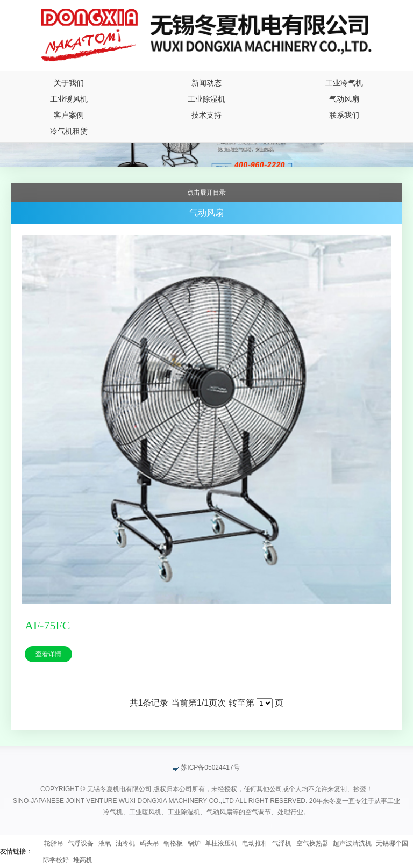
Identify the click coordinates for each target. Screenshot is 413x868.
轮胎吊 (54, 843)
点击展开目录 (206, 192)
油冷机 (125, 843)
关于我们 (69, 83)
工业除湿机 (206, 99)
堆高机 (83, 860)
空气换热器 (312, 843)
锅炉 (194, 843)
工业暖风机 (69, 99)
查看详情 (48, 654)
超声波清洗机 (352, 843)
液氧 (105, 843)
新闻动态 (206, 83)
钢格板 (173, 843)
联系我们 (344, 115)
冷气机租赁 (69, 131)
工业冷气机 (344, 83)
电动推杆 (255, 843)
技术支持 (206, 115)
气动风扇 (344, 99)
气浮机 (282, 843)
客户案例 (69, 115)
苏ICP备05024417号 (206, 768)
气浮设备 (81, 843)
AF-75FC (47, 625)
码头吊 (149, 843)
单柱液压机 (221, 843)
